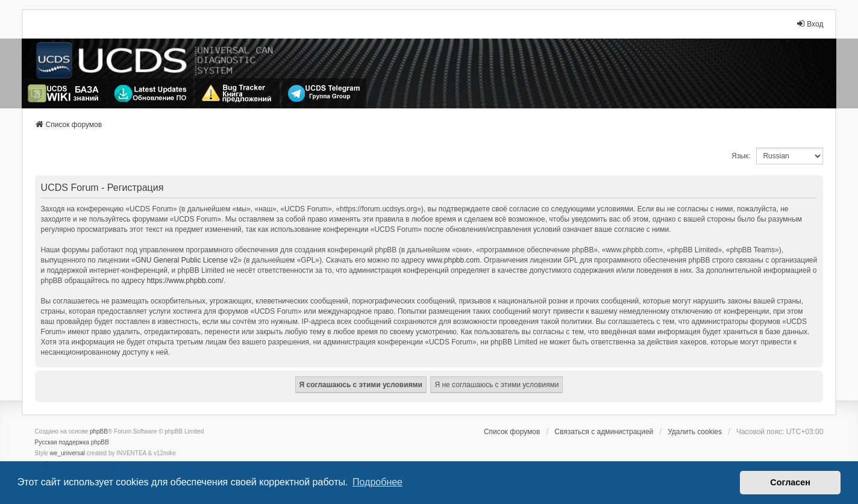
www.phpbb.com (453, 260)
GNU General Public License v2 (186, 260)
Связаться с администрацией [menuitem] (604, 432)
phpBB (99, 431)
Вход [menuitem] (809, 24)
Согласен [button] (790, 482)
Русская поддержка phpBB (72, 442)
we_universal (67, 453)
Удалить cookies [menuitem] (695, 432)
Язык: (741, 156)
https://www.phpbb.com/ (185, 281)
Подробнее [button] (377, 482)
